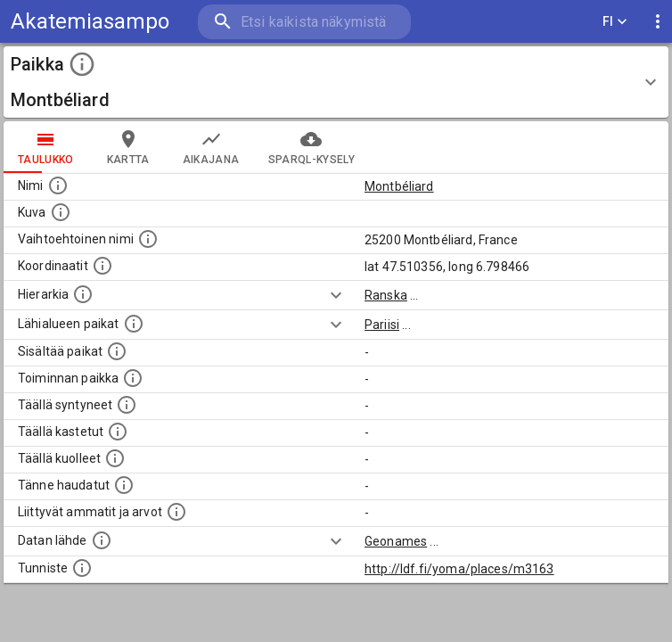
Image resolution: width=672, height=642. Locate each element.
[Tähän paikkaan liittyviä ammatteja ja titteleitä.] (176, 512)
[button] (336, 82)
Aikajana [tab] (211, 147)
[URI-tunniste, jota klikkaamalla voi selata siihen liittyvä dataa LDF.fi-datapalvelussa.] (82, 568)
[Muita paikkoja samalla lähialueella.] (134, 324)
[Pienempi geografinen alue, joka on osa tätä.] (117, 351)
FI (615, 22)
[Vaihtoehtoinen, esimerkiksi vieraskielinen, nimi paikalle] (148, 239)
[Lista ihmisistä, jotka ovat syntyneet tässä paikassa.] (127, 405)
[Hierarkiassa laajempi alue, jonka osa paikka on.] (83, 294)
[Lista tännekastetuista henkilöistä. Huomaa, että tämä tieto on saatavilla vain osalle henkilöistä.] (124, 485)
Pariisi (382, 325)
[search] (304, 22)
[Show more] (336, 295)
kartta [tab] (128, 147)
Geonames (396, 541)
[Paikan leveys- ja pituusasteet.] (102, 266)
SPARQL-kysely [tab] (311, 147)
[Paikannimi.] (58, 185)
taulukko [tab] (46, 147)
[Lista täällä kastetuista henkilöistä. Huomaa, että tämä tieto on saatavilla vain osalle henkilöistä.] (118, 432)
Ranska (386, 295)
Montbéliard (399, 186)
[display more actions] (658, 22)
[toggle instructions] (82, 64)
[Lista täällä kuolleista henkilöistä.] (115, 458)
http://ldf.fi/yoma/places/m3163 (459, 569)
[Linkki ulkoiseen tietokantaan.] (102, 540)
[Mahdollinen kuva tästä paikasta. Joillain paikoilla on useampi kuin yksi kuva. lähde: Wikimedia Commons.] (61, 212)
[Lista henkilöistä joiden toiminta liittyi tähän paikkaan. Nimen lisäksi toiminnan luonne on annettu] (133, 378)
